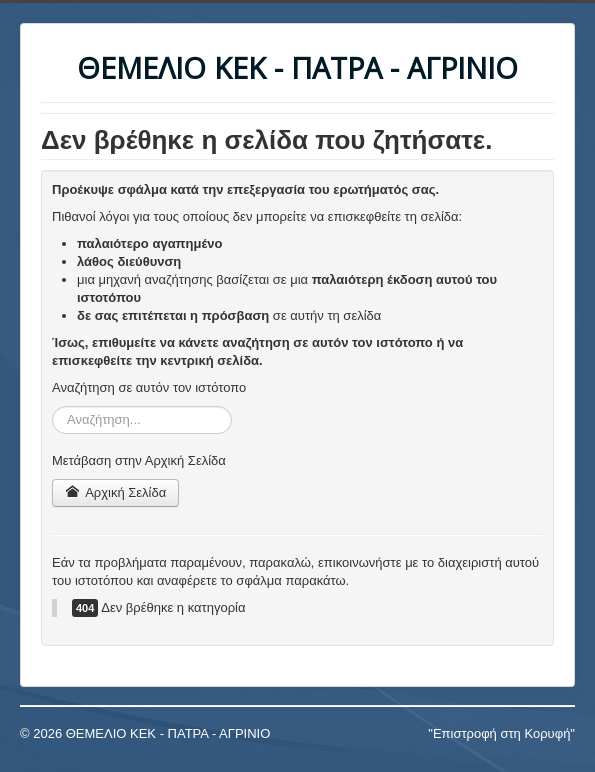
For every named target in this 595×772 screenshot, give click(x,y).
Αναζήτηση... (52, 406)
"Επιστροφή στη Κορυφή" (501, 733)
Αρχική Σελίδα (115, 492)
